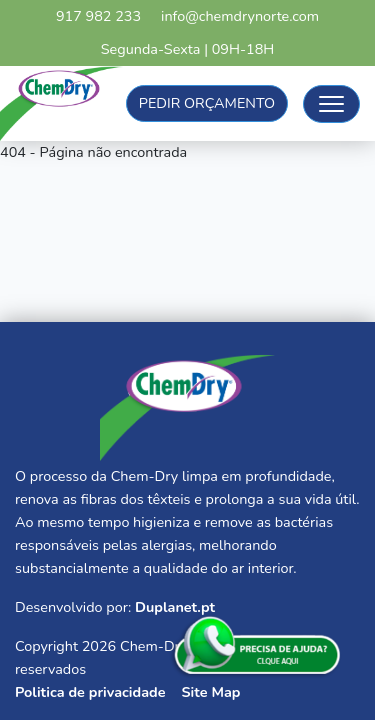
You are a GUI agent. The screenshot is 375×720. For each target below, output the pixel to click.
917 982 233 (98, 16)
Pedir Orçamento (207, 103)
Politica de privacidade (90, 692)
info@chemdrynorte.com (240, 16)
